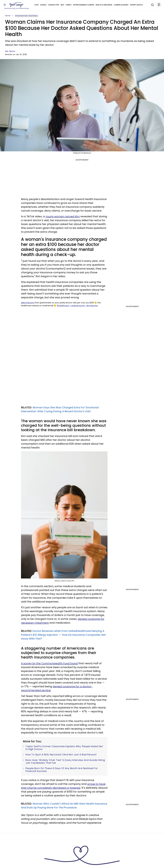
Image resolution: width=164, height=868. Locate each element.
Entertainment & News (84, 5)
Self (62, 5)
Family (69, 5)
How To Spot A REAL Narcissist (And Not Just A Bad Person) (61, 755)
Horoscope (54, 5)
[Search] (152, 4)
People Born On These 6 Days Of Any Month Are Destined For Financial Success (62, 770)
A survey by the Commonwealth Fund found (49, 663)
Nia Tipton (10, 51)
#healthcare (63, 306)
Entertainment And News (26, 16)
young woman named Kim (63, 216)
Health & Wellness (104, 5)
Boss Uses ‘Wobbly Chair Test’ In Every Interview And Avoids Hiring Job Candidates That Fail (65, 761)
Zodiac (43, 5)
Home (8, 16)
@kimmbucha (28, 303)
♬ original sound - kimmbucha (84, 306)
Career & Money (121, 5)
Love (36, 5)
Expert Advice (136, 5)
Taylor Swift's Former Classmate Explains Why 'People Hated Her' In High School (64, 748)
